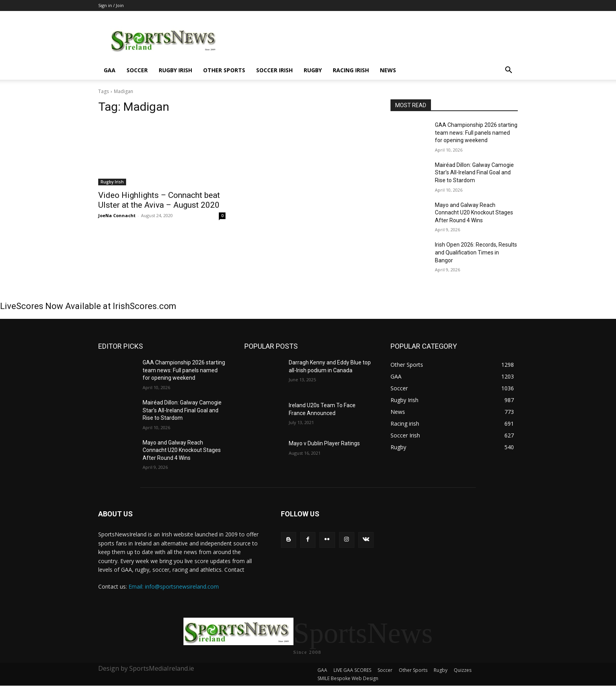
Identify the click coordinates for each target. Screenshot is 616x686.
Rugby (313, 70)
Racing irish (351, 70)
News (388, 70)
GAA (110, 70)
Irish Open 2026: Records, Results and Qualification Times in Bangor (476, 252)
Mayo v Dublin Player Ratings (324, 443)
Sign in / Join (111, 5)
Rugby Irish (175, 70)
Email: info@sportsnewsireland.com (174, 586)
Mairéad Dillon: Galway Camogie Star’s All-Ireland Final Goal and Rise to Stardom (474, 173)
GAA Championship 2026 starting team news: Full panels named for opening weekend (476, 133)
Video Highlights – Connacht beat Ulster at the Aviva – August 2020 (159, 200)
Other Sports (224, 70)
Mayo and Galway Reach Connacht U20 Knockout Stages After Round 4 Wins (474, 213)
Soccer (137, 70)
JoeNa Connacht (117, 215)
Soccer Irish (274, 70)
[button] (508, 71)
